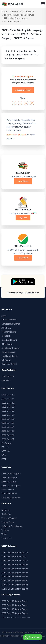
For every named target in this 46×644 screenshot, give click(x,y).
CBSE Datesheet (23, 617)
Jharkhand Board (9, 356)
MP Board (6, 360)
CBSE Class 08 (8, 411)
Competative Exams (11, 324)
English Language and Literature (19, 15)
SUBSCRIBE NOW (23, 90)
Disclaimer (6, 514)
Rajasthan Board (9, 364)
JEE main (5, 447)
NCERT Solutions (9, 494)
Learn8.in (6, 380)
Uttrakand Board (9, 340)
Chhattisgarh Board (10, 348)
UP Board (6, 336)
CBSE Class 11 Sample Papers (15, 605)
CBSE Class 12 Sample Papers (15, 601)
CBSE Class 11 (8, 399)
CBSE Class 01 (8, 439)
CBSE (21, 11)
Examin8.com (8, 376)
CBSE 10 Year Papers (11, 486)
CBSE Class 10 (8, 403)
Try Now (23, 218)
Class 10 (30, 11)
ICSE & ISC (6, 328)
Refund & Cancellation (12, 526)
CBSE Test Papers (9, 478)
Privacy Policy (8, 522)
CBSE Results (7, 617)
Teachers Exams (9, 332)
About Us (6, 510)
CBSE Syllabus (8, 490)
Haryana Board (8, 352)
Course (13, 11)
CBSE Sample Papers (11, 474)
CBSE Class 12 (8, 395)
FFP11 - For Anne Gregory (16, 18)
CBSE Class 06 (8, 419)
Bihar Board (7, 344)
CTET (4, 459)
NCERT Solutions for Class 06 (15, 577)
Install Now (23, 181)
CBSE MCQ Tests (9, 482)
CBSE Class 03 (8, 431)
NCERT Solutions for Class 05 (15, 581)
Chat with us (32, 637)
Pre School (6, 443)
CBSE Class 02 (8, 435)
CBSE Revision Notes (11, 498)
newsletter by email (16, 135)
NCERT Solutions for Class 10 (15, 561)
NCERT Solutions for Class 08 (15, 569)
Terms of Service (9, 518)
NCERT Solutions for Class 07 (15, 573)
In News (5, 530)
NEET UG (6, 451)
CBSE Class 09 (8, 407)
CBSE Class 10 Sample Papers (15, 609)
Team (4, 534)
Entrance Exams (9, 320)
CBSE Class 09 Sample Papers (15, 613)
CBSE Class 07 (8, 415)
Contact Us (6, 538)
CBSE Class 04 (8, 427)
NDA (4, 455)
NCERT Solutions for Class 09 (15, 565)
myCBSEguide (12, 4)
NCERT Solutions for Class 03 (15, 589)
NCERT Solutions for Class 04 (15, 585)
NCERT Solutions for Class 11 (15, 557)
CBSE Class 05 (8, 423)
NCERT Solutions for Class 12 (15, 553)
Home (4, 11)
